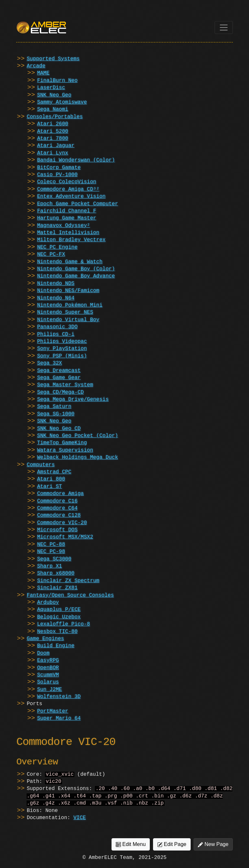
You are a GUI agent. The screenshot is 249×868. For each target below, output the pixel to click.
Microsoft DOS (57, 530)
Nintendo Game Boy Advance (76, 276)
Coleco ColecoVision (66, 182)
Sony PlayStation (62, 349)
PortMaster (53, 711)
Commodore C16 (57, 501)
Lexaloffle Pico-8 (63, 624)
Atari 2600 (53, 124)
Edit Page (172, 848)
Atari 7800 (53, 139)
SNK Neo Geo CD (59, 429)
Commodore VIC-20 (62, 523)
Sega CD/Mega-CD (60, 392)
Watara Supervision (65, 450)
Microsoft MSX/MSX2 (65, 537)
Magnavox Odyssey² (63, 226)
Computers (41, 465)
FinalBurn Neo (57, 81)
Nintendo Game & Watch (70, 262)
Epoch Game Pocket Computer (77, 204)
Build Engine (56, 646)
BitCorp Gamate (59, 168)
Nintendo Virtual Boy (68, 320)
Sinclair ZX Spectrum (68, 581)
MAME (43, 73)
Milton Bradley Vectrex (71, 240)
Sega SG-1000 (56, 414)
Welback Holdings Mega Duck (77, 457)
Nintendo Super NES (65, 312)
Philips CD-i (56, 334)
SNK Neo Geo (54, 95)
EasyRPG (48, 660)
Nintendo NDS (56, 284)
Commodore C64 (57, 508)
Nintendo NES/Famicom (68, 291)
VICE (79, 821)
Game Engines (45, 639)
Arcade (36, 66)
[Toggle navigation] (224, 28)
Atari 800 (51, 479)
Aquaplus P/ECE (59, 610)
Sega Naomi (53, 109)
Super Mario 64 (59, 718)
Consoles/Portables (55, 117)
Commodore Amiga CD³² (68, 189)
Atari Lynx (53, 153)
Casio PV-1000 (57, 175)
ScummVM (48, 675)
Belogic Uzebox (59, 617)
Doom (43, 653)
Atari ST (49, 487)
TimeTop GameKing (62, 443)
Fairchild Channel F (66, 211)
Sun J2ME (49, 690)
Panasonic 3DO (57, 327)
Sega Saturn (54, 407)
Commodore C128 (59, 515)
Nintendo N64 (56, 298)
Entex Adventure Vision (71, 197)
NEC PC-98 (51, 552)
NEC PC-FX (51, 254)
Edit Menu (131, 848)
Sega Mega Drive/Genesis (73, 400)
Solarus (48, 682)
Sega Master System (65, 385)
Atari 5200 (53, 131)
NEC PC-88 (51, 545)
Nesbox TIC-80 (57, 632)
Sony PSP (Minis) (62, 356)
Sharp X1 (49, 566)
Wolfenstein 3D (59, 697)
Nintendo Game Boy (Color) (76, 269)
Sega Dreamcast (59, 371)
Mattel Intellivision (68, 233)
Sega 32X (49, 363)
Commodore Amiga (60, 494)
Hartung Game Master (66, 218)
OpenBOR (48, 668)
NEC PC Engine (57, 247)
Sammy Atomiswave (62, 102)
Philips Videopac (62, 342)
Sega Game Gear (59, 378)
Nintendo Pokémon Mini (70, 305)
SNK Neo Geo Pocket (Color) (77, 436)
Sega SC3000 (54, 559)
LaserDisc (51, 88)
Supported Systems (53, 59)
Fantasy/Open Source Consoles (70, 595)
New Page (213, 848)
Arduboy (48, 603)
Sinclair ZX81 (57, 588)
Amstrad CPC (54, 472)
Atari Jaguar (56, 146)
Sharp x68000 (56, 573)
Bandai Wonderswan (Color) (76, 160)
